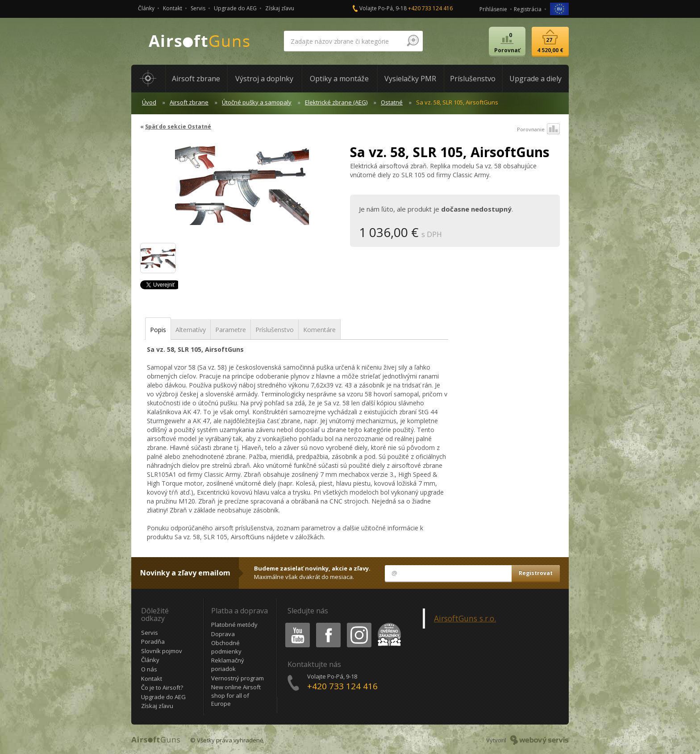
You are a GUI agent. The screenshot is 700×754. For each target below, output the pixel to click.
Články (146, 8)
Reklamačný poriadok (228, 664)
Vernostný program (237, 678)
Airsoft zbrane (189, 102)
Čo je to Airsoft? (162, 687)
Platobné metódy (234, 625)
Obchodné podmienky (226, 647)
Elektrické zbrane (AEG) (336, 102)
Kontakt (173, 8)
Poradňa (153, 642)
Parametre (231, 330)
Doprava (223, 634)
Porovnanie (538, 129)
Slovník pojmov (162, 651)
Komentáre (319, 330)
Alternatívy (191, 330)
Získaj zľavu (280, 8)
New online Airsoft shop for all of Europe (236, 695)
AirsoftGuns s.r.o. (465, 618)
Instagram (358, 624)
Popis (158, 330)
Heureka (387, 624)
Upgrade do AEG (235, 8)
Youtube (295, 624)
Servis (198, 8)
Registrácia (528, 9)
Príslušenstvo (275, 330)
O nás (149, 669)
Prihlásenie (493, 9)
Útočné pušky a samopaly (257, 102)
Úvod (149, 102)
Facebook (327, 624)
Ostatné (392, 102)
